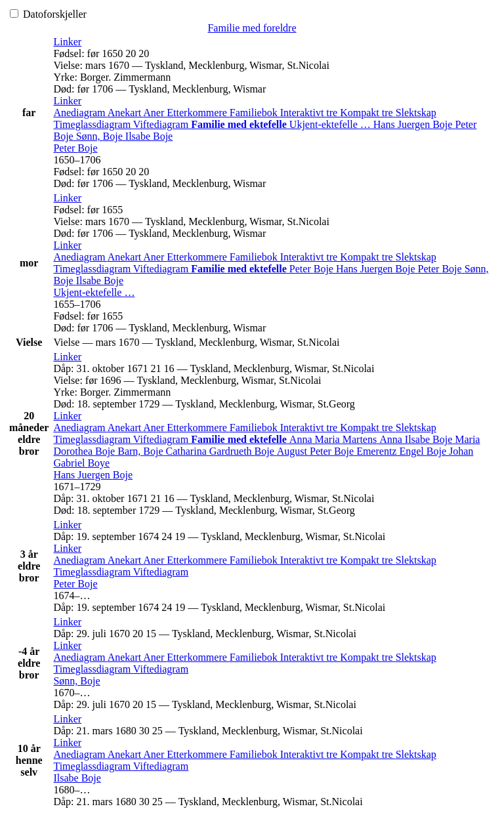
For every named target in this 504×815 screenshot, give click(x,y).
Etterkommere (198, 113)
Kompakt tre (367, 113)
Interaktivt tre (310, 113)
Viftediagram (162, 124)
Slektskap (416, 113)
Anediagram (80, 113)
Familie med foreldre (252, 28)
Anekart (126, 113)
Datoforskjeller (48, 14)
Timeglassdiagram (93, 124)
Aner (155, 113)
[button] (67, 42)
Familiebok (255, 113)
